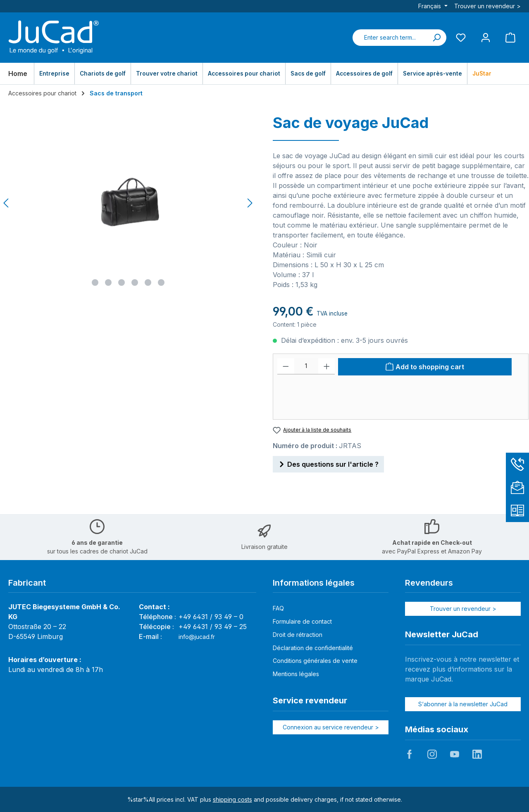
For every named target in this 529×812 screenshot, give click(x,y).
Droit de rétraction (298, 635)
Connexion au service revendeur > (331, 727)
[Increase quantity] (327, 366)
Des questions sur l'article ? (328, 463)
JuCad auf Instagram (432, 754)
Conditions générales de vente (315, 661)
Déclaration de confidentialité (313, 648)
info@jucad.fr (197, 637)
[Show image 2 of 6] (108, 283)
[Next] (250, 203)
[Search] (436, 38)
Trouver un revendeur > (487, 6)
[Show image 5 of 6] (148, 283)
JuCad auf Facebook (410, 754)
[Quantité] (306, 366)
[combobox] (390, 38)
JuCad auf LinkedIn (477, 754)
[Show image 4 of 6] (135, 283)
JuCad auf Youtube (455, 754)
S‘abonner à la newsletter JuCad (463, 704)
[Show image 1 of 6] (95, 283)
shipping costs (232, 799)
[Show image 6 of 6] (161, 283)
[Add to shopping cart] (425, 367)
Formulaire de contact (302, 621)
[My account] (486, 37)
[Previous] (7, 203)
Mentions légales (296, 674)
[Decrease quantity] (286, 366)
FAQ (278, 608)
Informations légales (314, 583)
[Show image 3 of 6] (122, 283)
